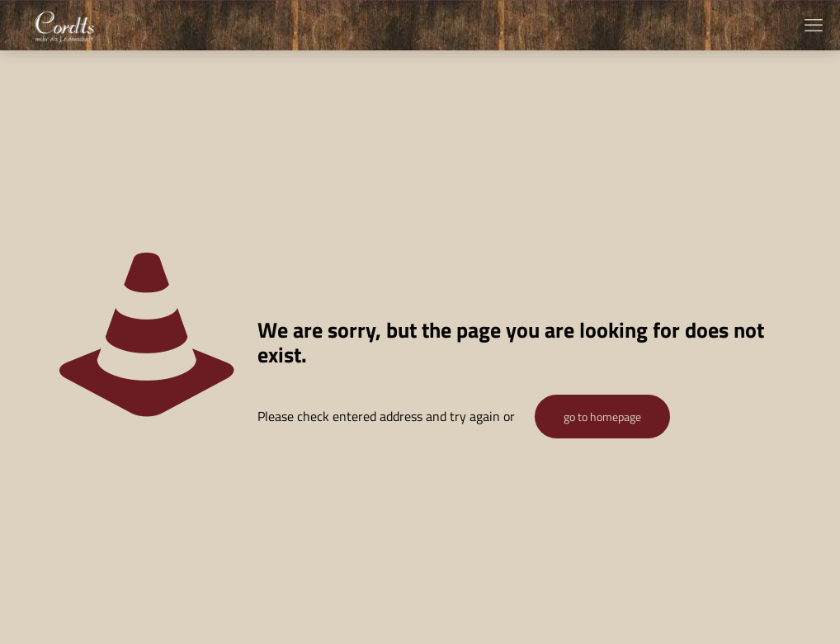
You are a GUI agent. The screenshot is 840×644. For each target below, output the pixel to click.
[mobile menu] (814, 25)
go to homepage (602, 417)
